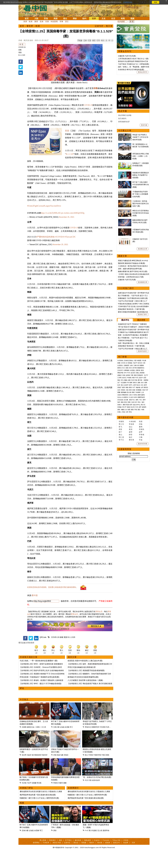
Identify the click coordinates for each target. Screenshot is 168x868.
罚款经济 (44, 770)
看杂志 (76, 858)
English (97, 855)
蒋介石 (143, 472)
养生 (130, 479)
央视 (130, 467)
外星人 (120, 479)
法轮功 (120, 462)
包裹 (62, 770)
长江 (124, 435)
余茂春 (67, 742)
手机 (136, 477)
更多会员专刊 (143, 72)
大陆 (36, 19)
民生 (139, 470)
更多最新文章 (143, 350)
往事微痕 (126, 438)
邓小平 (124, 474)
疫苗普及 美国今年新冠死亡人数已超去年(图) (85, 676)
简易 (141, 489)
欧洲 (31, 22)
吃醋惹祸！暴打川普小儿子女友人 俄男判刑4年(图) (39, 813)
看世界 (30, 26)
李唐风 (142, 497)
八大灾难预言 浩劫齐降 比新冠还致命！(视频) (85, 696)
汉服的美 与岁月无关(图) (127, 56)
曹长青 (132, 507)
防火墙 (129, 460)
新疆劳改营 (141, 465)
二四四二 (38, 742)
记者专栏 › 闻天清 (104, 26)
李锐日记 (88, 742)
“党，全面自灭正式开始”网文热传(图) (97, 792)
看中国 (36, 10)
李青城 (142, 502)
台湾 (142, 455)
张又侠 (140, 430)
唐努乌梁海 (141, 462)
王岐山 (137, 440)
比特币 (126, 452)
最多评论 (125, 387)
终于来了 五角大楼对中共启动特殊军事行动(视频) (141, 252)
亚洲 (42, 22)
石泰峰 (24, 742)
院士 (86, 770)
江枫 (141, 505)
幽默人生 (124, 477)
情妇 (119, 448)
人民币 (135, 452)
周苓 (120, 497)
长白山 (120, 465)
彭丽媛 (34, 798)
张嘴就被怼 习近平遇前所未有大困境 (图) (133, 366)
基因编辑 (124, 460)
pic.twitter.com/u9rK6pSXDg (73, 213)
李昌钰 (56, 798)
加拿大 (135, 450)
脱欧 (139, 450)
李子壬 (121, 507)
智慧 (129, 477)
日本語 (126, 855)
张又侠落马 (122, 186)
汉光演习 (120, 438)
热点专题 (123, 178)
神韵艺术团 (57, 858)
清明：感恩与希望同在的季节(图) (130, 336)
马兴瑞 (24, 798)
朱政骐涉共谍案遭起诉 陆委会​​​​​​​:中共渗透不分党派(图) (141, 242)
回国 (129, 470)
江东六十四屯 (133, 462)
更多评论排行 (143, 419)
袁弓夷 (135, 435)
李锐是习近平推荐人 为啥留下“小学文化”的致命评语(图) (140, 205)
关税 (124, 443)
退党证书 (116, 858)
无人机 (100, 846)
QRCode (43, 652)
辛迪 (141, 507)
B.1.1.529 (22, 55)
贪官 (145, 445)
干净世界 (46, 858)
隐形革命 (106, 846)
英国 (20, 52)
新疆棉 (142, 433)
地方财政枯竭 (36, 770)
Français (106, 855)
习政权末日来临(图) (125, 408)
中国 (90, 795)
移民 (137, 467)
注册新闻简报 (125, 517)
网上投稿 (43, 855)
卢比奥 (144, 428)
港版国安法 (141, 435)
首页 (27, 19)
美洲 (25, 22)
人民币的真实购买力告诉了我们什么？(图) (133, 59)
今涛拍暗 (132, 489)
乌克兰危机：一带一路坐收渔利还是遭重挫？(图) (39, 676)
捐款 (61, 855)
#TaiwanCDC (70, 237)
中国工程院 (105, 770)
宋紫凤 (121, 489)
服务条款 (78, 855)
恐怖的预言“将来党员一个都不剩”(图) (131, 377)
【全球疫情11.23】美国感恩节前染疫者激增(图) (86, 686)
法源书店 (67, 858)
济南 (55, 770)
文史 (104, 19)
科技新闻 (54, 22)
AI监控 (29, 770)
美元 (122, 452)
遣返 (122, 470)
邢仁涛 (121, 505)
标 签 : (22, 44)
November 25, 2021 (67, 217)
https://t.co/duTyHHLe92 (51, 213)
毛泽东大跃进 (111, 742)
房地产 (120, 455)
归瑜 (141, 491)
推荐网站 (36, 858)
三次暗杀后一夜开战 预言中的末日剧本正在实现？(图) (141, 271)
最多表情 (141, 387)
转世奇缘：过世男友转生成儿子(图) (131, 344)
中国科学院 (97, 770)
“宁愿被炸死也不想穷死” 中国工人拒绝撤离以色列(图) (140, 261)
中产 (134, 455)
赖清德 (142, 440)
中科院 (91, 770)
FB (128, 450)
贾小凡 (121, 491)
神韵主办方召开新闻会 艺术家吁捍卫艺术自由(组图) (141, 280)
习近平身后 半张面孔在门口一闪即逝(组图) (133, 64)
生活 (113, 19)
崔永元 (124, 445)
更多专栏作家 (143, 511)
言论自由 (120, 467)
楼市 (124, 455)
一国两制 (145, 448)
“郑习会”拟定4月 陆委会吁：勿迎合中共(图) (134, 394)
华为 (122, 448)
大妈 (127, 457)
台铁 (131, 433)
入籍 (132, 470)
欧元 (139, 452)
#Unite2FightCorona (35, 206)
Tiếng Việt (116, 855)
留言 (94, 40)
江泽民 (120, 445)
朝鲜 (131, 450)
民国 (127, 472)
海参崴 (138, 455)
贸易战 (130, 430)
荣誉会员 (99, 627)
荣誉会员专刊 (125, 51)
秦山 (120, 502)
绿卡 (136, 470)
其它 (67, 22)
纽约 (84, 19)
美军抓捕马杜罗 (124, 189)
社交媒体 (124, 450)
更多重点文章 (143, 316)
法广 (119, 450)
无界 (133, 858)
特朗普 (139, 428)
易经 (119, 477)
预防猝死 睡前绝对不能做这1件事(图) (132, 331)
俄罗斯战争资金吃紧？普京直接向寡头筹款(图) (38, 810)
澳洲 (36, 22)
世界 (94, 19)
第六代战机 (93, 846)
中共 (86, 795)
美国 (55, 19)
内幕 (133, 445)
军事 (61, 22)
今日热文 (24, 715)
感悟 (132, 477)
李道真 (132, 491)
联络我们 (53, 855)
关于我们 (68, 855)
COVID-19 (22, 47)
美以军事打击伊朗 (125, 183)
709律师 (138, 460)
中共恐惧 (103, 742)
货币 (130, 452)
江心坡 (131, 465)
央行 (142, 450)
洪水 (130, 435)
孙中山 (138, 472)
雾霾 (119, 460)
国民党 (138, 438)
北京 (119, 457)
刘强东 (123, 457)
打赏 (89, 40)
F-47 (87, 846)
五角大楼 (56, 742)
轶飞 (120, 494)
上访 (142, 460)
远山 (131, 494)
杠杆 (119, 452)
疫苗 (127, 435)
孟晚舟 (120, 443)
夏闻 (141, 494)
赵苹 (141, 499)
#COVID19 (60, 237)
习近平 (29, 798)
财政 (127, 455)
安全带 (24, 770)
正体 (85, 40)
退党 (142, 438)
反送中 (141, 445)
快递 (58, 770)
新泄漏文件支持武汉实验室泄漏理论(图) (83, 692)
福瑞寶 (108, 858)
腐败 (126, 448)
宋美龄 (120, 474)
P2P (147, 457)
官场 (46, 19)
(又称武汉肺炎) (128, 428)
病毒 (20, 50)
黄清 (131, 497)
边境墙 (128, 443)
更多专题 (144, 192)
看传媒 (100, 858)
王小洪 (44, 742)
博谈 (75, 19)
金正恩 (133, 440)
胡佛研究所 (95, 742)
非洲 (47, 22)
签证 (126, 470)
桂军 (131, 472)
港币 (145, 452)
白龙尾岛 (125, 465)
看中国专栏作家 (126, 485)
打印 (98, 40)
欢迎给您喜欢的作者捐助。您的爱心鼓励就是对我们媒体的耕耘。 (53, 602)
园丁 (120, 499)
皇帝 (140, 474)
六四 (144, 430)
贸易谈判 (140, 443)
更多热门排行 (143, 382)
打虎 (132, 448)
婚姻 (65, 798)
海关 (119, 470)
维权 (133, 460)
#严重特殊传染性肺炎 (45, 237)
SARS (135, 465)
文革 (127, 479)
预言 (139, 477)
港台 (65, 19)
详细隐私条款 (128, 2)
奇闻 (123, 19)
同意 (156, 2)
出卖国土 (120, 433)
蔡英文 (146, 455)
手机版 (80, 40)
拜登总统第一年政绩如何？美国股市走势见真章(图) (39, 692)
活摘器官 (126, 433)
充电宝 (66, 770)
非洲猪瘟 (139, 457)
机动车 (98, 795)
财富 (130, 455)
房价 (55, 846)
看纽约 (92, 858)
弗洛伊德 (120, 440)
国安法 (120, 435)
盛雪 (131, 499)
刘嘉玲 (61, 798)
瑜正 (131, 505)
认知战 (62, 742)
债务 (146, 450)
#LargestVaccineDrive (52, 206)
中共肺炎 (120, 428)
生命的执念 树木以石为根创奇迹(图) (131, 70)
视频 (132, 19)
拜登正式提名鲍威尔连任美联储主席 (82, 682)
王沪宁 (146, 443)
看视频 (84, 858)
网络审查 (125, 462)
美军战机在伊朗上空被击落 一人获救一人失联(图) (141, 224)
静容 (131, 502)
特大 (103, 40)
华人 (134, 467)
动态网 (126, 858)
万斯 (132, 443)
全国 (93, 795)
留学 (144, 467)
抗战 (134, 472)
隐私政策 (88, 855)
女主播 (126, 467)
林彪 (128, 474)
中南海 (129, 445)
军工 (71, 742)
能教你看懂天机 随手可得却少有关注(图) (133, 339)
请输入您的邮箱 (134, 521)
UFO (125, 440)
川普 (135, 428)
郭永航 (39, 798)
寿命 (124, 479)
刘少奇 (133, 474)
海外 (143, 470)
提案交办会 (31, 742)
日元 (142, 452)
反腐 (129, 448)
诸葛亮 (144, 474)
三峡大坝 (136, 433)
